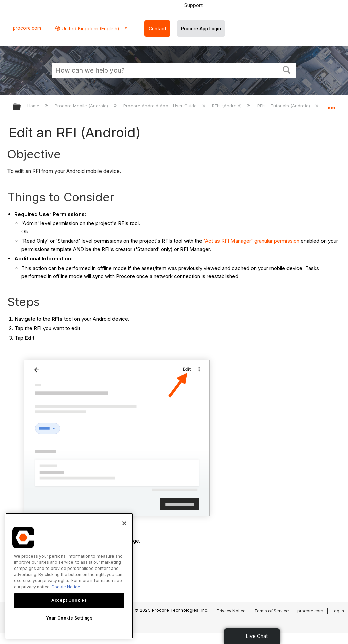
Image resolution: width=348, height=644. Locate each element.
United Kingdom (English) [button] (90, 28)
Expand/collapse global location (331, 105)
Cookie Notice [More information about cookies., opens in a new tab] (66, 587)
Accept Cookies (69, 600)
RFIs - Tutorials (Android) (284, 106)
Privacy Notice (231, 611)
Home (34, 106)
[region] (69, 576)
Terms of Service (272, 611)
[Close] (124, 523)
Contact (157, 29)
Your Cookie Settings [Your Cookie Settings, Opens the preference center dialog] (69, 618)
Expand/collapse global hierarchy (21, 107)
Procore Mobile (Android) (82, 106)
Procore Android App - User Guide (161, 106)
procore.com (27, 28)
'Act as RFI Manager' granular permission (251, 241)
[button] (287, 69)
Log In (338, 611)
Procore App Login (201, 29)
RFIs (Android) (228, 106)
